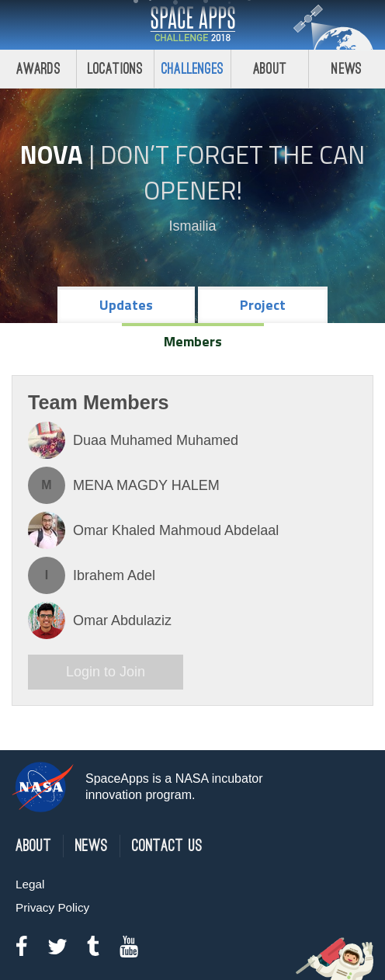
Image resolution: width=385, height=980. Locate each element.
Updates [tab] (126, 305)
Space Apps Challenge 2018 (192, 25)
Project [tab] (263, 305)
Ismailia (192, 226)
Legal (30, 884)
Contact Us (167, 846)
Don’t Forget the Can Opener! (232, 172)
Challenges (192, 69)
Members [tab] (193, 341)
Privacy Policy (52, 907)
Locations (116, 69)
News (92, 846)
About (270, 69)
